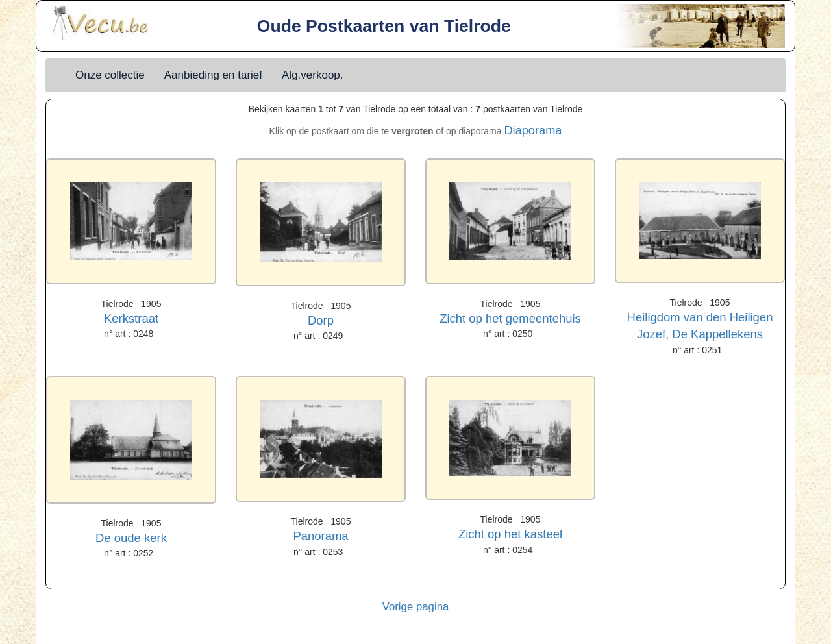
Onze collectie (110, 75)
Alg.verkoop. (313, 75)
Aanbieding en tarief (213, 75)
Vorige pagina (416, 607)
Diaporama (533, 130)
